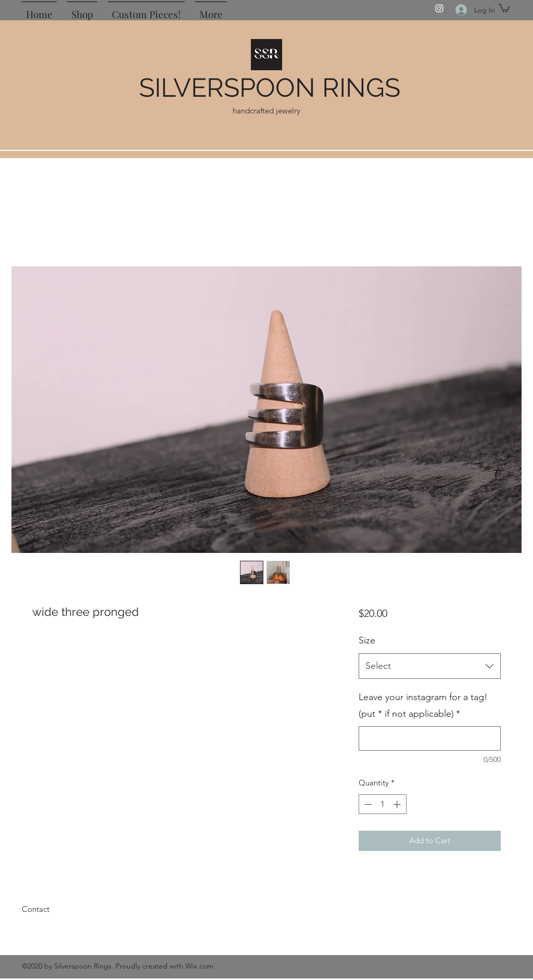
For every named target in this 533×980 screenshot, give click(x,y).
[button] (504, 8)
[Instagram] (439, 8)
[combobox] (430, 666)
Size (367, 640)
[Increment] (398, 804)
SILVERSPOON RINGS (270, 88)
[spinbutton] (382, 804)
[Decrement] (367, 804)
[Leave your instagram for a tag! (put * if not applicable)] (430, 738)
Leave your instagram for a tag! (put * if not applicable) (423, 705)
